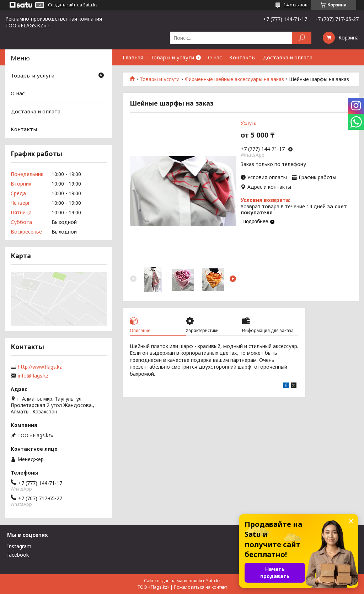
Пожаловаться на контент (200, 587)
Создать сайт (62, 5)
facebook (18, 555)
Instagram (19, 546)
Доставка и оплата (288, 57)
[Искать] (302, 38)
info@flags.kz (33, 376)
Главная (133, 57)
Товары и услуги (172, 57)
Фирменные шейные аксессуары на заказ (234, 79)
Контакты (242, 57)
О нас (215, 57)
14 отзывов (296, 5)
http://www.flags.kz (40, 367)
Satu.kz (213, 581)
